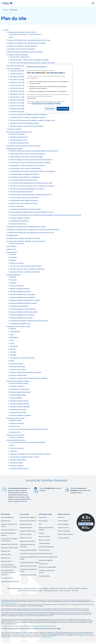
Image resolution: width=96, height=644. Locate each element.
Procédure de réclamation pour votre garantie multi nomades (26, 43)
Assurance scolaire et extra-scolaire (19, 327)
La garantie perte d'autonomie (19, 221)
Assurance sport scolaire (18, 370)
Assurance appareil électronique (20, 392)
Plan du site (75, 591)
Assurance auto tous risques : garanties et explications (27, 269)
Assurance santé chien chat (16, 418)
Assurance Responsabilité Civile (48, 557)
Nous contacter (12, 246)
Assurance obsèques (17, 466)
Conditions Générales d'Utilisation (78, 588)
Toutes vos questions (14, 69)
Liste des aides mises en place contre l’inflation (25, 168)
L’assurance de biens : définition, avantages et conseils (28, 117)
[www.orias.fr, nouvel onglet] (83, 635)
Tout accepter (63, 109)
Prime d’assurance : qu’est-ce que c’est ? (23, 85)
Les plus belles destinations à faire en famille (25, 457)
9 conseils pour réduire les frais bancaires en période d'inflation (30, 163)
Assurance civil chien (26, 524)
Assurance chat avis (26, 538)
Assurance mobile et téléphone (20, 407)
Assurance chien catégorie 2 (28, 521)
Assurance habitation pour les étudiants (23, 297)
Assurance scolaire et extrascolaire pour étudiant (26, 372)
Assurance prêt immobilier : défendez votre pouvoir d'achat (26, 241)
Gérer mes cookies (65, 591)
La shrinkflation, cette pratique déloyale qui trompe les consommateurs (33, 171)
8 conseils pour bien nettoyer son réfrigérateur (25, 177)
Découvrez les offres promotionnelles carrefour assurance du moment (32, 63)
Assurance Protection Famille (10, 548)
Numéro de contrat (44, 537)
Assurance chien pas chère (28, 531)
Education (13, 329)
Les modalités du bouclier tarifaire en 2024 (24, 180)
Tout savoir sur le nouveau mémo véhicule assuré (26, 266)
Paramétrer (50, 109)
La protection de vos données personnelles (21, 49)
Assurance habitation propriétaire (20, 292)
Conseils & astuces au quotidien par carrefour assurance (25, 52)
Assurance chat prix (26, 534)
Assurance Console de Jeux (9, 530)
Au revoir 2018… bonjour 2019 (19, 57)
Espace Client (43, 517)
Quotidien (13, 254)
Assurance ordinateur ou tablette (20, 415)
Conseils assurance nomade (19, 383)
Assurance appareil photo (18, 395)
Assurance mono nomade (18, 413)
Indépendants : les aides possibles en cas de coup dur (27, 166)
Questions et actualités (17, 134)
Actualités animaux (16, 421)
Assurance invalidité (16, 463)
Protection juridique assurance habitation (23, 309)
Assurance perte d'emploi (18, 224)
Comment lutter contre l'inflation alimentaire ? (24, 201)
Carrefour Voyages (63, 524)
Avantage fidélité (12, 235)
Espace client (11, 249)
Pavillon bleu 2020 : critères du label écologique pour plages (29, 60)
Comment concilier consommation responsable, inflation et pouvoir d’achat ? (34, 151)
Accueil (6, 10)
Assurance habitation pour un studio (21, 318)
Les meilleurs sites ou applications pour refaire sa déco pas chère (31, 183)
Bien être (13, 349)
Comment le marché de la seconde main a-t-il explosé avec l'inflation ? (32, 186)
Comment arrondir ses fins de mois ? (22, 192)
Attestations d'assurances (46, 547)
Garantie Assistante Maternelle (10, 581)
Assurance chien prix (26, 528)
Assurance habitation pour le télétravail (22, 315)
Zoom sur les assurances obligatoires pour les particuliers (29, 115)
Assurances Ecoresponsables (47, 567)
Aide (11, 37)
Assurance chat (15, 426)
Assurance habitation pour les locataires (23, 294)
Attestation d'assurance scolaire (29, 554)
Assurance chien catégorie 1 (28, 517)
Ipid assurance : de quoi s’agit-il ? (21, 97)
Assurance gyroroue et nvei (19, 140)
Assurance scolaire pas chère (28, 550)
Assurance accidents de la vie (19, 469)
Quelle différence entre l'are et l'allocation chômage (26, 157)
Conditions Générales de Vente (58, 588)
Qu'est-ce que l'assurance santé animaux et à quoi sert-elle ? (29, 429)
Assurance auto (12, 252)
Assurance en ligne (44, 540)
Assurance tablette (16, 398)
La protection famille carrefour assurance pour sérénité (27, 442)
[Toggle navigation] (93, 3)
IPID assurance (43, 564)
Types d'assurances (45, 543)
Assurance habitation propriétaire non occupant (25, 300)
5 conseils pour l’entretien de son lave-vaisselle (25, 209)
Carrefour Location (63, 528)
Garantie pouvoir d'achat (15, 149)
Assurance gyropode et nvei (19, 137)
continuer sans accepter (36, 67)
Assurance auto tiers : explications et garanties (25, 272)
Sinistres (41, 533)
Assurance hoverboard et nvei (19, 143)
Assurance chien (15, 432)
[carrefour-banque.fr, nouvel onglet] (48, 637)
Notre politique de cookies (51, 591)
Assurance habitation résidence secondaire (24, 312)
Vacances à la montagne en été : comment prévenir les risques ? (30, 454)
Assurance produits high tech (19, 401)
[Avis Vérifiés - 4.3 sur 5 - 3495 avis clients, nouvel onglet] (86, 523)
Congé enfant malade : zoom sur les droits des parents (27, 154)
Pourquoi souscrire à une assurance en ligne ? (25, 123)
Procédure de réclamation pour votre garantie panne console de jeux (29, 40)
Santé (12, 335)
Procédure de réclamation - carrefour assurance (22, 46)
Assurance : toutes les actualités (17, 55)
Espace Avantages (44, 576)
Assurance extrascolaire (18, 367)
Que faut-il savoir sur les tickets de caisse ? (24, 203)
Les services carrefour (14, 129)
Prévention (13, 257)
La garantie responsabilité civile (20, 324)
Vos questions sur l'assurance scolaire (22, 358)
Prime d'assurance (44, 550)
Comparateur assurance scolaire (29, 562)
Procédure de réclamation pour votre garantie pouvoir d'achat (26, 227)
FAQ (40, 524)
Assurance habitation (14, 275)
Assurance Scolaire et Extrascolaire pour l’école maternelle (8, 573)
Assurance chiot (6, 558)
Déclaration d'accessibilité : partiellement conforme (23, 238)
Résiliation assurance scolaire (28, 566)
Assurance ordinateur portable (19, 404)
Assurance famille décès (18, 460)
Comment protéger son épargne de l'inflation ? (25, 174)
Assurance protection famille (16, 440)
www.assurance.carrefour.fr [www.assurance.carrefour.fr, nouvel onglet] (8, 603)
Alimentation (14, 337)
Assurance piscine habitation (19, 306)
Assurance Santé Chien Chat (9, 544)
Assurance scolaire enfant (18, 375)
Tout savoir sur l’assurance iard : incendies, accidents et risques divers (32, 120)
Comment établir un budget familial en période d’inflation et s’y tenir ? (32, 212)
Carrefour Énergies (63, 538)
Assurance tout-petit (16, 364)
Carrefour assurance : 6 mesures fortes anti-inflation (27, 126)
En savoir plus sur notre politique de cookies (46, 104)
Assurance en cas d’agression (19, 389)
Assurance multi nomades (18, 410)
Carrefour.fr (61, 517)
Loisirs (12, 343)
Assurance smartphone (17, 386)
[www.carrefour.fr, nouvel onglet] (38, 626)
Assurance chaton (6, 561)
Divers (12, 445)
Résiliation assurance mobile (28, 575)
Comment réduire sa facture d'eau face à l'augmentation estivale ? (31, 195)
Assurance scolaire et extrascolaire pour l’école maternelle (29, 378)
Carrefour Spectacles (64, 531)
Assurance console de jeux (16, 435)
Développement (15, 332)
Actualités (13, 260)
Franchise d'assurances (46, 554)
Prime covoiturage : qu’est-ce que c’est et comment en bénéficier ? (31, 160)
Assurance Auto (6, 521)
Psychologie (14, 346)
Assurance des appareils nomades (18, 381)
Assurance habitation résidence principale (23, 303)
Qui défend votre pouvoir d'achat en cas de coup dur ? (24, 146)
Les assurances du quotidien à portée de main (22, 32)
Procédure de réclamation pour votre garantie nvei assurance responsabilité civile (33, 230)
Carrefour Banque (63, 521)
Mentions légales (43, 588)
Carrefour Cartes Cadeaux (65, 534)
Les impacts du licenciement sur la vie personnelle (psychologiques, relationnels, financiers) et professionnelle (45, 215)
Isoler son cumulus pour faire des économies (24, 198)
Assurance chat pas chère (27, 541)
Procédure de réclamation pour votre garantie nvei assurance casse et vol (30, 233)
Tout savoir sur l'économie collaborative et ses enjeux (27, 189)
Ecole (12, 340)
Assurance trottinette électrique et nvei (19, 132)
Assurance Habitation (7, 517)
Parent (12, 361)
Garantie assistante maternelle (20, 289)
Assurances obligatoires (46, 560)
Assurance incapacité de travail (20, 218)
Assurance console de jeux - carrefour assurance (25, 34)
